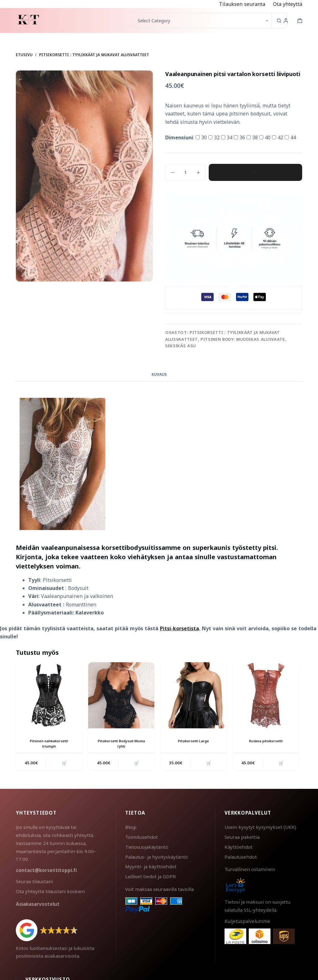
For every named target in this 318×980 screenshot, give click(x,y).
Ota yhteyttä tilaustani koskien (50, 892)
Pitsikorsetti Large (193, 741)
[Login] (286, 21)
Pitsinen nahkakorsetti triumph (49, 744)
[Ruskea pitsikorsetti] (266, 695)
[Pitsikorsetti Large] (194, 695)
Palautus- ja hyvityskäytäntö (157, 858)
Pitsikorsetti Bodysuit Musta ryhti (121, 744)
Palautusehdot (241, 858)
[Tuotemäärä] (185, 172)
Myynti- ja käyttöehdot (151, 868)
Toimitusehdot (141, 838)
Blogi (131, 828)
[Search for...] (128, 20)
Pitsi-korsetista (179, 628)
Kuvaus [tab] (159, 374)
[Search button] (279, 20)
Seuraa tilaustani (34, 883)
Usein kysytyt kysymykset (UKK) (260, 828)
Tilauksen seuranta (242, 4)
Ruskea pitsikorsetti (266, 741)
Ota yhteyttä (288, 4)
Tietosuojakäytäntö (147, 848)
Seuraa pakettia (242, 838)
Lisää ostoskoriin (255, 172)
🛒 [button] (63, 763)
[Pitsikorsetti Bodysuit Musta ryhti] (121, 695)
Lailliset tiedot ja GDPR (150, 878)
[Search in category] (202, 20)
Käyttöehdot (238, 848)
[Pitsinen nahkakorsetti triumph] (49, 695)
